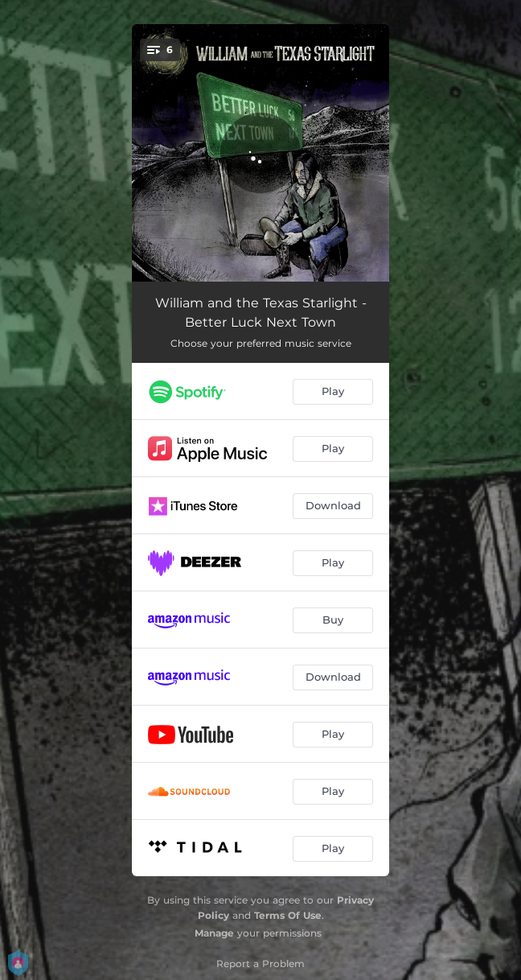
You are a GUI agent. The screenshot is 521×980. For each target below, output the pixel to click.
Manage (214, 933)
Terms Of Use (288, 915)
